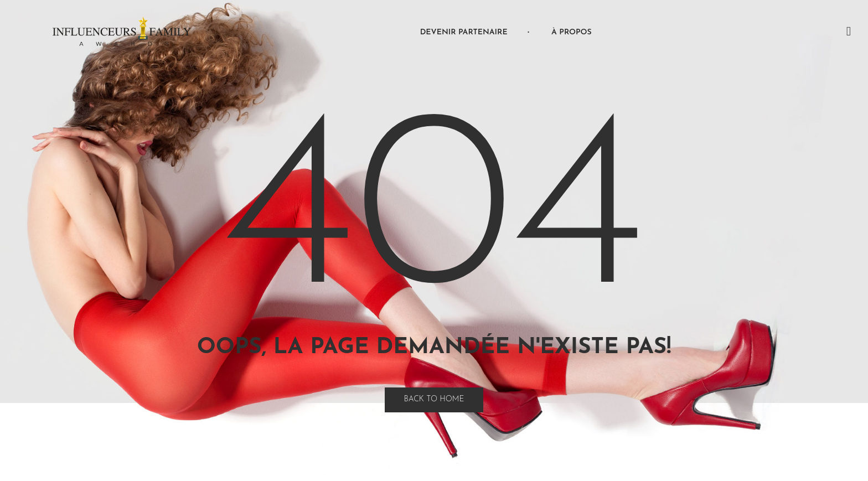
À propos (572, 32)
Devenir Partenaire (464, 32)
